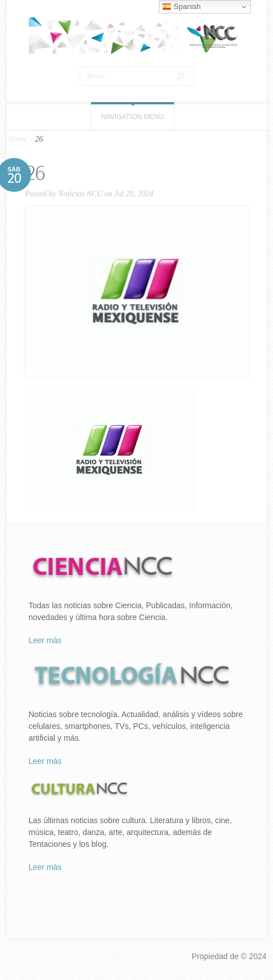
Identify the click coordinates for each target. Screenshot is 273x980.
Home (18, 139)
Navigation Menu (133, 117)
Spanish (181, 7)
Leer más (45, 640)
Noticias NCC (80, 194)
